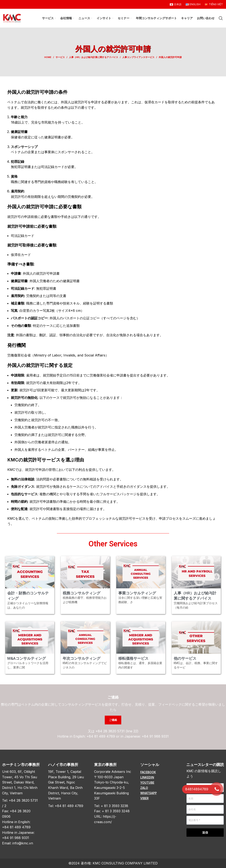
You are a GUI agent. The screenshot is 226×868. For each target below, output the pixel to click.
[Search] (221, 18)
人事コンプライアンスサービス (138, 57)
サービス (60, 57)
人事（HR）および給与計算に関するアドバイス (94, 57)
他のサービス (185, 658)
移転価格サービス (133, 658)
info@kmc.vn (23, 843)
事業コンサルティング (137, 593)
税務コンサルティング (82, 593)
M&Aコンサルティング (27, 658)
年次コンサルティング (82, 658)
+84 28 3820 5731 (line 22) (117, 731)
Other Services (113, 544)
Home (48, 57)
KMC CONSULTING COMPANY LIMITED (125, 863)
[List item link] (159, 772)
